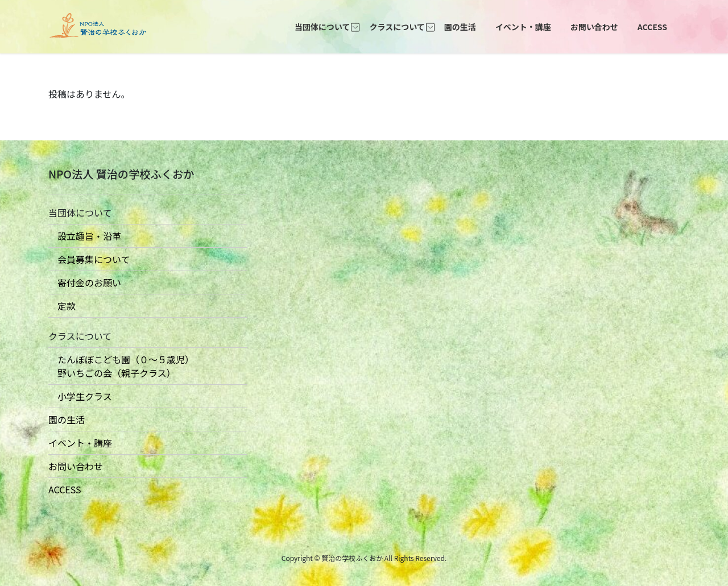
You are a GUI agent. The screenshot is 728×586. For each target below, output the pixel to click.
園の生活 (67, 419)
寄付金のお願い (85, 282)
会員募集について (89, 259)
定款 (62, 306)
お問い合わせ (76, 466)
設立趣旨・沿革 (85, 236)
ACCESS (65, 489)
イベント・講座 (80, 443)
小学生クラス (80, 396)
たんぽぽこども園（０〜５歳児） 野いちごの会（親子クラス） (121, 366)
